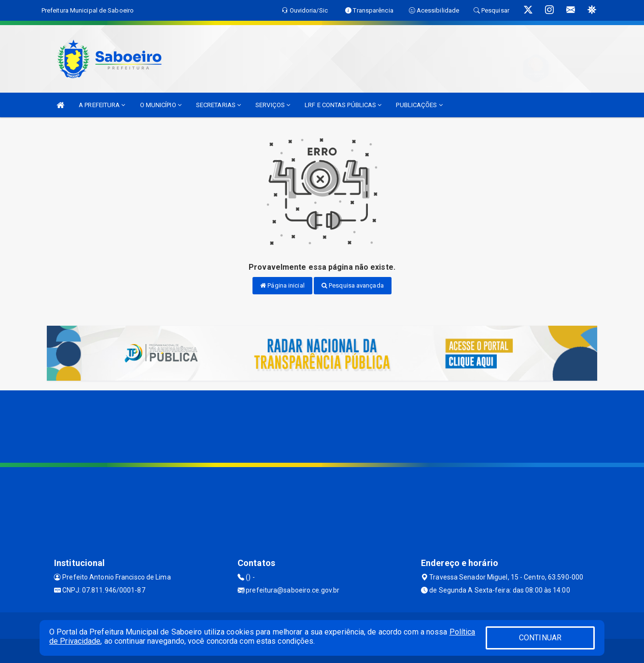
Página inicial (282, 285)
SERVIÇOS (273, 105)
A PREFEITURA (102, 105)
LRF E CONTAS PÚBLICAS (343, 105)
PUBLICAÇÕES (419, 105)
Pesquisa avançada (353, 285)
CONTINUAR (540, 638)
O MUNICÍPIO (161, 105)
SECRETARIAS (218, 105)
